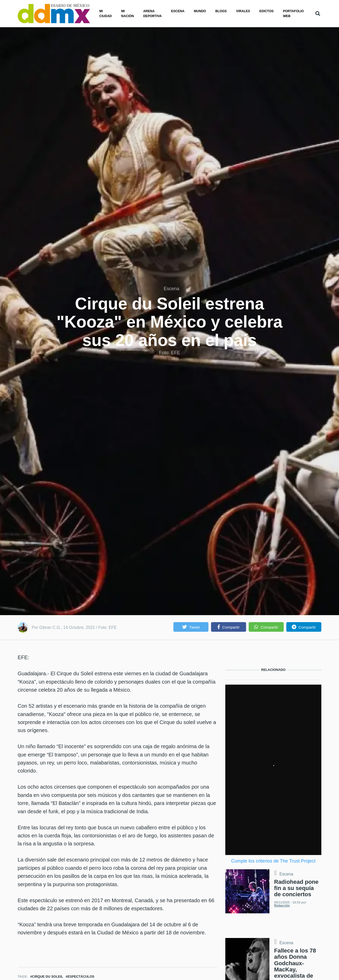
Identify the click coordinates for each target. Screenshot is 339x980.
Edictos (266, 11)
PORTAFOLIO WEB (293, 14)
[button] (191, 627)
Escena (178, 11)
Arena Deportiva (152, 14)
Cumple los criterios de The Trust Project (273, 861)
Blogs (221, 11)
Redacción (282, 906)
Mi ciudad (106, 14)
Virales (243, 11)
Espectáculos (81, 977)
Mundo (200, 11)
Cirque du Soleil (48, 977)
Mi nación (128, 14)
